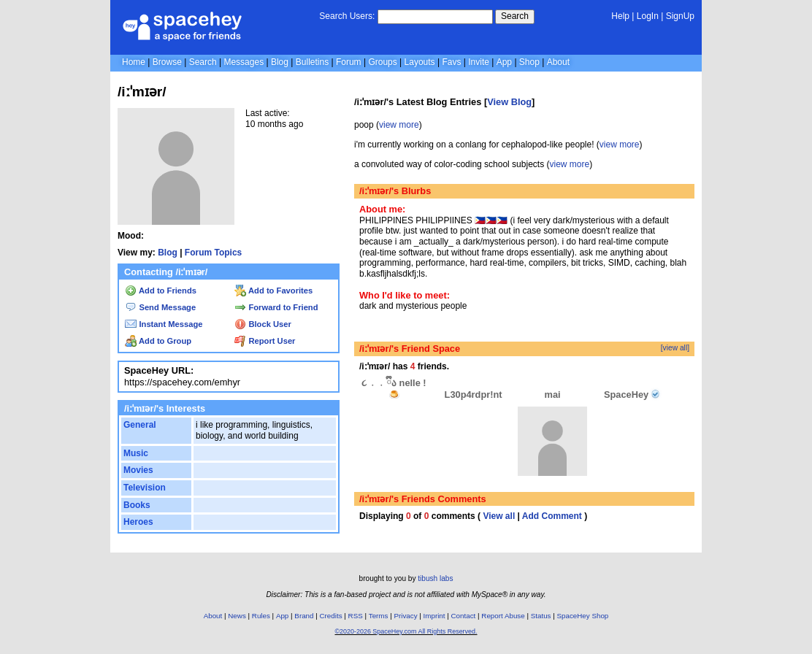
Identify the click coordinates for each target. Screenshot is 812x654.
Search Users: (347, 16)
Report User (265, 341)
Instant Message (164, 324)
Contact (464, 616)
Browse (167, 62)
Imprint (434, 616)
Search (515, 16)
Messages (244, 62)
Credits (331, 616)
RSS (356, 616)
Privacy (405, 616)
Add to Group (158, 341)
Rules (261, 616)
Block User (263, 324)
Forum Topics (213, 253)
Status (541, 616)
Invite (479, 62)
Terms (379, 616)
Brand (304, 616)
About (558, 62)
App (504, 62)
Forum (349, 62)
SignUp (680, 16)
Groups (382, 62)
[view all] (675, 348)
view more (399, 125)
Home (134, 62)
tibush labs (435, 578)
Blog (280, 62)
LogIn (648, 16)
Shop (529, 62)
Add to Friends (161, 291)
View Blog (509, 102)
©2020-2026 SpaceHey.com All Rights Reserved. (406, 631)
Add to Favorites (273, 291)
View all (499, 516)
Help (620, 16)
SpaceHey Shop (583, 616)
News (237, 616)
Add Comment (552, 516)
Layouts (420, 62)
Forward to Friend (276, 307)
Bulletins (312, 62)
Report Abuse (503, 616)
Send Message (160, 307)
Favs (451, 62)
